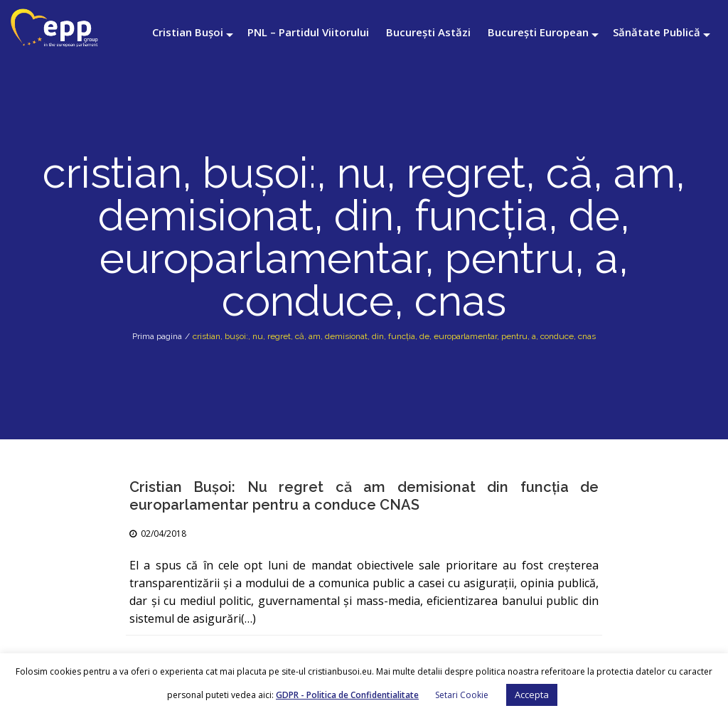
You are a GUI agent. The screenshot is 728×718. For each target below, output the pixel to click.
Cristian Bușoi (188, 32)
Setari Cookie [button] (462, 695)
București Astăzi (428, 32)
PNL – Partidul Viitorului (308, 32)
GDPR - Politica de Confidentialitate (347, 695)
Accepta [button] (532, 695)
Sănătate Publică (657, 32)
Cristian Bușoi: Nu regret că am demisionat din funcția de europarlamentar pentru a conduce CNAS (364, 496)
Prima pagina (157, 336)
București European (538, 32)
